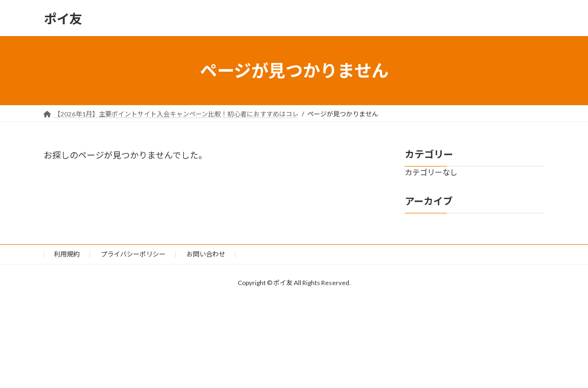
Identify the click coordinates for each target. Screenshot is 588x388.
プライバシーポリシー (133, 254)
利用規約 (67, 254)
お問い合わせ (206, 254)
